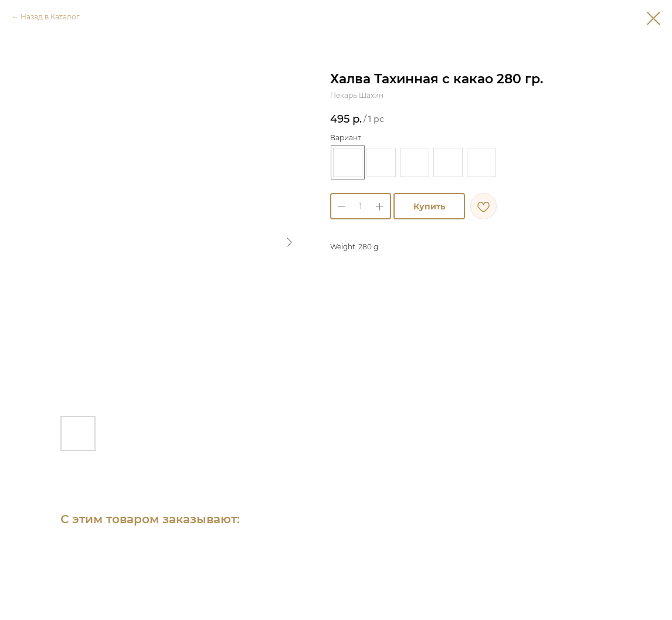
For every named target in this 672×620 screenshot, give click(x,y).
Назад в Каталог (50, 17)
